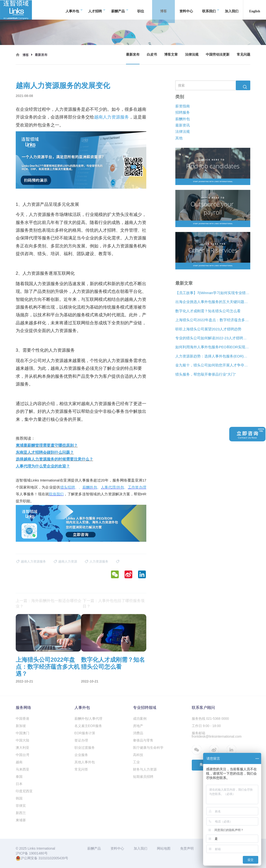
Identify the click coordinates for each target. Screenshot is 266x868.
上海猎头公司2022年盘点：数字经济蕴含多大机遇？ (213, 320)
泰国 (19, 777)
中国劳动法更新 (218, 55)
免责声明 (187, 848)
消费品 (138, 733)
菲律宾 (21, 806)
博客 (165, 10)
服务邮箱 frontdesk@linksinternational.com (217, 735)
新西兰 (21, 813)
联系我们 (211, 10)
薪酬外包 (183, 119)
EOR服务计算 (85, 733)
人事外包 (74, 10)
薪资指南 (183, 106)
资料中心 (186, 10)
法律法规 (192, 55)
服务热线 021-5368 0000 (210, 719)
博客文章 (171, 55)
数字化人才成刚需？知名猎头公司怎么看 (208, 311)
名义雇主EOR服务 (88, 726)
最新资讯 (183, 125)
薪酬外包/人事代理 (89, 719)
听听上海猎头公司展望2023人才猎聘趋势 (208, 329)
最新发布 (133, 55)
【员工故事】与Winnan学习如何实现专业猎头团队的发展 (213, 293)
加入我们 (232, 10)
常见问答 (81, 769)
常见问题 (244, 55)
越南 (19, 762)
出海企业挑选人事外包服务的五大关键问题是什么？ (213, 302)
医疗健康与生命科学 (148, 748)
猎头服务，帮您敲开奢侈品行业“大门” (206, 374)
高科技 (138, 755)
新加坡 (21, 726)
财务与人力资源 (145, 769)
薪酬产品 (120, 10)
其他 (179, 138)
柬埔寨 (21, 820)
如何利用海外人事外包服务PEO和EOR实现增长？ (213, 347)
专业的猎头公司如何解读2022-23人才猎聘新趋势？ (213, 338)
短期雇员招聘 (143, 777)
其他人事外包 (85, 762)
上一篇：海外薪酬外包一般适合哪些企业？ (49, 603)
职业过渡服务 (85, 748)
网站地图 (164, 848)
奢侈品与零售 (143, 740)
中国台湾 (22, 755)
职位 (141, 10)
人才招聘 (97, 10)
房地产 (138, 726)
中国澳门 (22, 733)
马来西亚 (22, 769)
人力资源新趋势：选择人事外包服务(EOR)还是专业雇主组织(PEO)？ (213, 356)
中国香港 (22, 719)
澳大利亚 (22, 748)
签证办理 (81, 740)
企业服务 (81, 755)
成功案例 (140, 719)
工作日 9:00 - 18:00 (206, 726)
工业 (136, 762)
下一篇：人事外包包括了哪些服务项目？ (114, 603)
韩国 (19, 798)
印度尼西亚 (24, 791)
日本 (19, 784)
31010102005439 (52, 858)
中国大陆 (22, 740)
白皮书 (152, 55)
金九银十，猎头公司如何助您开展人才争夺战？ (213, 365)
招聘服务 (183, 112)
